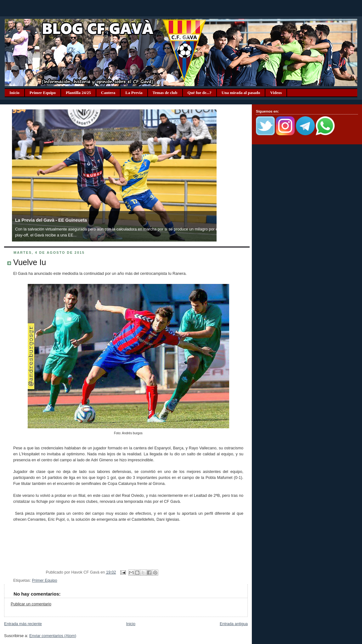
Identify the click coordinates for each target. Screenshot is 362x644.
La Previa (134, 93)
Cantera (108, 93)
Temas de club (165, 93)
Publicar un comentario (31, 604)
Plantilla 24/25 (78, 93)
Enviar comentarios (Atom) (53, 636)
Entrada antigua (234, 624)
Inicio (14, 93)
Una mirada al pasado (241, 93)
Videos (276, 93)
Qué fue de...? (200, 93)
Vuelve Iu (30, 262)
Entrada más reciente (23, 624)
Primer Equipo (43, 93)
